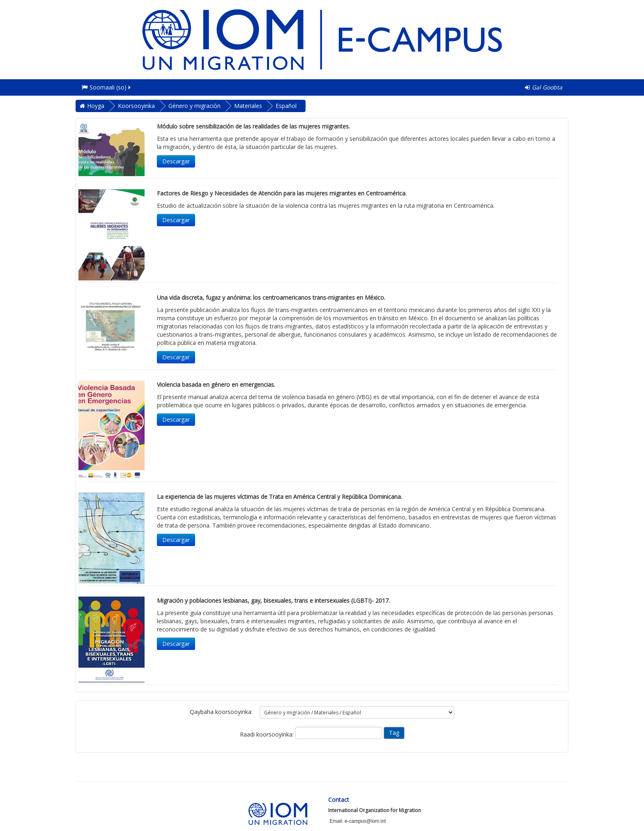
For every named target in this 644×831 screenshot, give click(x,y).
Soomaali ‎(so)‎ (107, 87)
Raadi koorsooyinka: (268, 734)
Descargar (176, 161)
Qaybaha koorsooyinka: (221, 712)
